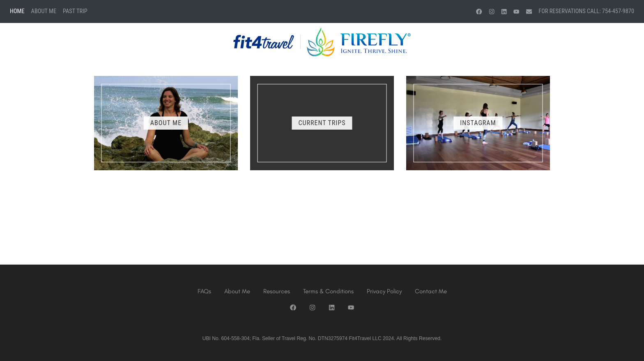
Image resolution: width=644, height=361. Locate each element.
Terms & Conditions (328, 291)
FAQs (204, 291)
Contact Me (431, 291)
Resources (277, 291)
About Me (44, 11)
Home (17, 11)
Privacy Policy (384, 291)
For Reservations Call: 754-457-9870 (586, 11)
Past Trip (75, 11)
